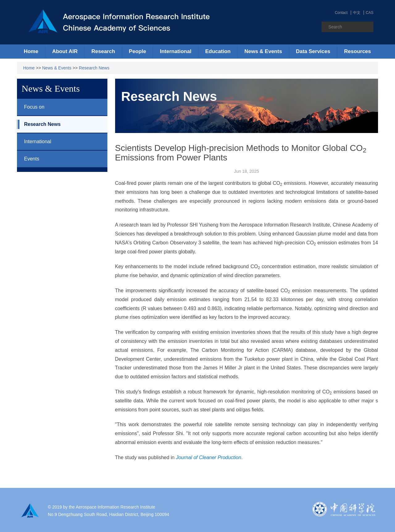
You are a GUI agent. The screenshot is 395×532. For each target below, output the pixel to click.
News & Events (57, 68)
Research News (94, 68)
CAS (370, 13)
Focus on (31, 107)
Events (28, 159)
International (34, 142)
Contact (341, 13)
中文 (357, 13)
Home (31, 51)
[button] (65, 52)
